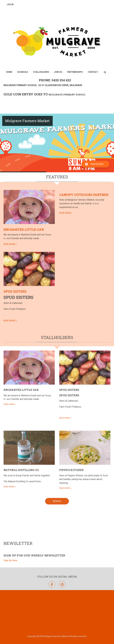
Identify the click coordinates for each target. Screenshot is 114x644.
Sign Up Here (10, 581)
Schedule (23, 72)
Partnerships (75, 72)
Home (9, 72)
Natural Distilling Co (21, 336)
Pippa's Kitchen (71, 336)
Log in (10, 4)
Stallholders (41, 72)
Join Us (58, 72)
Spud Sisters (15, 174)
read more (9, 126)
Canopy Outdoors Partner (84, 77)
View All (57, 367)
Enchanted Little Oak (24, 112)
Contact (93, 72)
